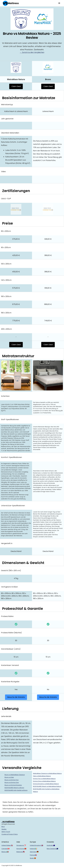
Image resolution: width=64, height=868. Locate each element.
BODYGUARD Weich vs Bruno (14, 788)
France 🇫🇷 (33, 855)
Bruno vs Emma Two (12, 780)
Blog (3, 827)
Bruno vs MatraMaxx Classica (15, 775)
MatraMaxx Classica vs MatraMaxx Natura (47, 773)
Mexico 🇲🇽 (5, 852)
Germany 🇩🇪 (34, 852)
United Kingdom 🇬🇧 (36, 845)
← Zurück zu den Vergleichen (32, 52)
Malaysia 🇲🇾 (21, 852)
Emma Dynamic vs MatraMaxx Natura (46, 784)
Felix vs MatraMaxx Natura (42, 776)
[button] (59, 3)
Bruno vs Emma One (12, 782)
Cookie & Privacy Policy (10, 834)
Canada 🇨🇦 (5, 849)
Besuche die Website (16, 697)
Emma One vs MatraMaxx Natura (44, 781)
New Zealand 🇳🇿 (52, 849)
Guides (4, 829)
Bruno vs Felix (9, 777)
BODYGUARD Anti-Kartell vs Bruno (16, 790)
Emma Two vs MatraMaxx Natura (44, 779)
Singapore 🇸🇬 (21, 845)
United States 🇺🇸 (7, 845)
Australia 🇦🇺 (51, 845)
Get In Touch (6, 832)
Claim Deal (16, 86)
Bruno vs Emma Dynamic (13, 785)
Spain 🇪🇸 (33, 858)
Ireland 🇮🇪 (33, 849)
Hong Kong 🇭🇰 (21, 849)
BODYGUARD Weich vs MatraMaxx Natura (47, 786)
